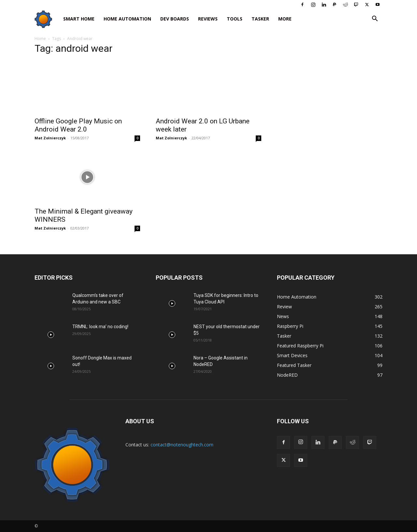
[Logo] (47, 19)
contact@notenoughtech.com (182, 445)
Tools (235, 19)
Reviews (208, 19)
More (285, 19)
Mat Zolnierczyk (50, 138)
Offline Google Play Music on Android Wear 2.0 (78, 125)
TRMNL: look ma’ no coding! (100, 327)
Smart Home (79, 19)
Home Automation (127, 19)
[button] (375, 19)
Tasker (260, 19)
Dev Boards (175, 19)
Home (40, 39)
